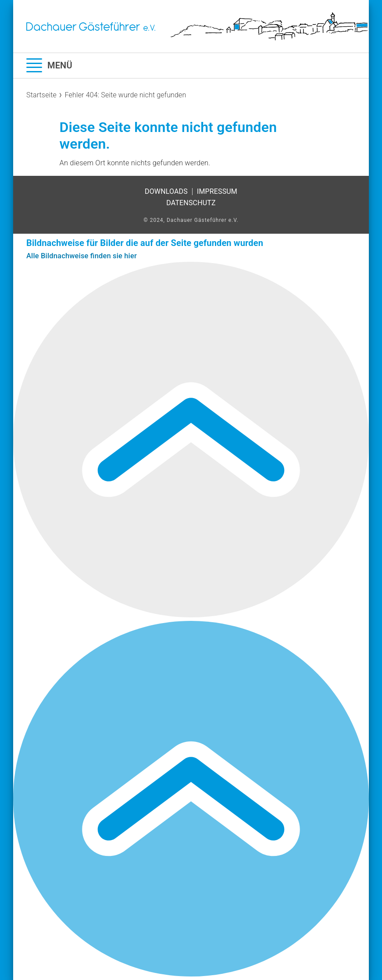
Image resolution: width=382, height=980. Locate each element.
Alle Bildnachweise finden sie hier (82, 256)
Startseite (41, 95)
